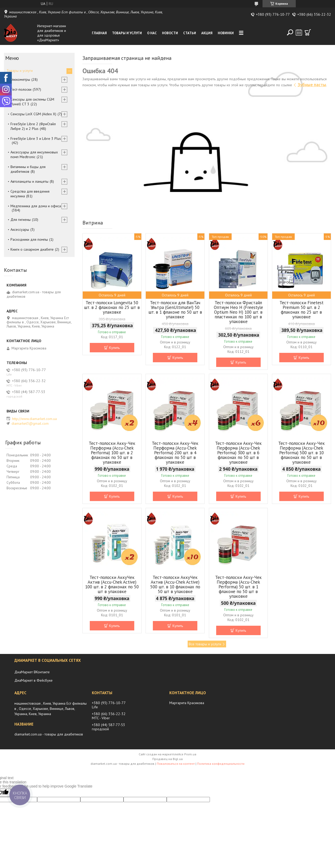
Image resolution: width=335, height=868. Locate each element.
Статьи (190, 33)
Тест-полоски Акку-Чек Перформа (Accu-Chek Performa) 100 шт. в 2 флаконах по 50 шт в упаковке (112, 453)
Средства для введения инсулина (30, 194)
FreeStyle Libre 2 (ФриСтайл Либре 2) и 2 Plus (33, 126)
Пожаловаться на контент (176, 764)
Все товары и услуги (205, 644)
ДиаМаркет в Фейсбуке (33, 680)
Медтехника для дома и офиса (36, 206)
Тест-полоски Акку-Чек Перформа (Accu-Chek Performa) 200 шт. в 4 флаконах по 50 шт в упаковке (175, 453)
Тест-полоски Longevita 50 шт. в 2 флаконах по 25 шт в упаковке (112, 307)
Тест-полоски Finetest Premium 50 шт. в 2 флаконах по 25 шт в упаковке (301, 310)
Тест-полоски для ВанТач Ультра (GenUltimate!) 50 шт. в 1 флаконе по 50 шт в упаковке (175, 310)
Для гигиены (21, 220)
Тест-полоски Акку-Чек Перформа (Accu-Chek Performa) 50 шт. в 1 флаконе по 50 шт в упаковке (238, 587)
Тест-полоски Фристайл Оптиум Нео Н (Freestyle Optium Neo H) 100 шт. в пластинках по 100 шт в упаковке (238, 312)
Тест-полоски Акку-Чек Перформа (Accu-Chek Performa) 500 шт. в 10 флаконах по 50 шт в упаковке (301, 453)
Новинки (226, 33)
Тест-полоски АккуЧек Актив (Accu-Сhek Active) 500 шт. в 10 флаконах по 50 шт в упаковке (175, 584)
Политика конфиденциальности (221, 764)
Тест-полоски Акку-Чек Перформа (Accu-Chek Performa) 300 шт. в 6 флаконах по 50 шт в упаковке (238, 453)
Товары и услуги (127, 33)
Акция (207, 33)
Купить (114, 348)
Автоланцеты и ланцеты (29, 181)
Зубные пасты (312, 85)
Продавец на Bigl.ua (167, 759)
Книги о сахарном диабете (32, 249)
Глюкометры (20, 79)
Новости (170, 33)
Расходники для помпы (29, 239)
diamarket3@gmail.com (30, 423)
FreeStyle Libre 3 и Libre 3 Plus (36, 139)
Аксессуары (20, 229)
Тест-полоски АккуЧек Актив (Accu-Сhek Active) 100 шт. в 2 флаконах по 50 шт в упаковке (112, 584)
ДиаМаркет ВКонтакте (32, 672)
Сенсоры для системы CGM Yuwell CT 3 (32, 102)
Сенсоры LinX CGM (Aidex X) (33, 114)
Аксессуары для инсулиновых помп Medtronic (34, 154)
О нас (152, 33)
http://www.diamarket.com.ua (34, 419)
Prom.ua (190, 754)
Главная (99, 33)
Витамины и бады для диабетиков (28, 169)
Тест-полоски (21, 89)
